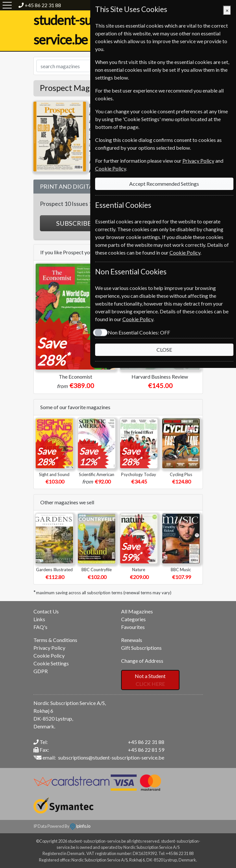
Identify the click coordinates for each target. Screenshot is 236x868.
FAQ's (40, 627)
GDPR (41, 671)
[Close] (227, 10)
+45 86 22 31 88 (43, 5)
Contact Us (46, 611)
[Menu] (7, 5)
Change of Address (142, 661)
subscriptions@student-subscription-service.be (111, 757)
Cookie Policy (49, 655)
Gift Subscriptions (141, 648)
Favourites (133, 627)
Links (39, 619)
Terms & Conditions (55, 640)
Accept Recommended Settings (164, 184)
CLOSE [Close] (164, 350)
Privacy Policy (49, 648)
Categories (133, 619)
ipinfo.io (80, 826)
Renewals (132, 640)
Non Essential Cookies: (139, 332)
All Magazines (137, 611)
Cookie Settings (51, 663)
